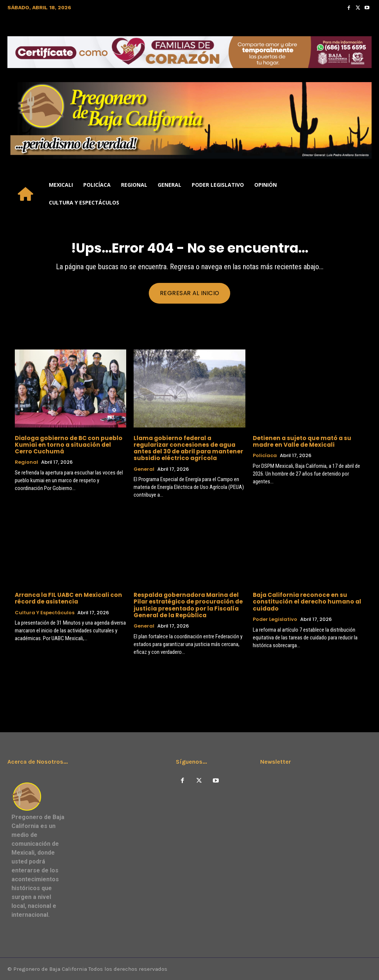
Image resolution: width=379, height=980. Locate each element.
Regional (26, 462)
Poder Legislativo (275, 619)
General (144, 469)
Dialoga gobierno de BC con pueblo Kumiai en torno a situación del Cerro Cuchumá (70, 445)
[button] (363, 194)
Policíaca (265, 456)
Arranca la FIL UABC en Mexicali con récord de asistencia (67, 598)
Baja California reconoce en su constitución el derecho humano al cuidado (305, 601)
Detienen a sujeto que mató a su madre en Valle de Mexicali (301, 441)
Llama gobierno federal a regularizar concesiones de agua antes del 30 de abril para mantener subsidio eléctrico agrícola (189, 448)
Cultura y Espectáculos (45, 612)
